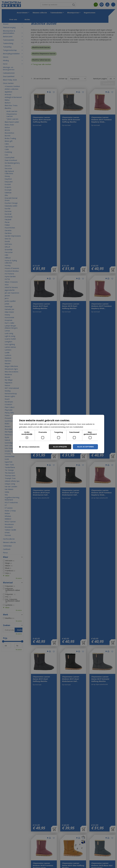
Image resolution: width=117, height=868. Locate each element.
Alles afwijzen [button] (60, 447)
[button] (29, 447)
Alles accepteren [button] (85, 447)
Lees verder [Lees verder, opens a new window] (89, 427)
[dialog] (58, 434)
